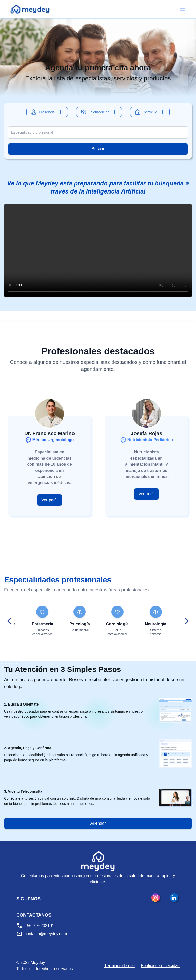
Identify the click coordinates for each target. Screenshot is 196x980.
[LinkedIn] (175, 898)
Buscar (98, 149)
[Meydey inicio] (30, 9)
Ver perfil (49, 500)
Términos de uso (120, 966)
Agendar (98, 823)
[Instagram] (156, 898)
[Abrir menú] (183, 9)
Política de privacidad (160, 966)
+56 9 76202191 (39, 926)
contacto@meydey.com (46, 934)
